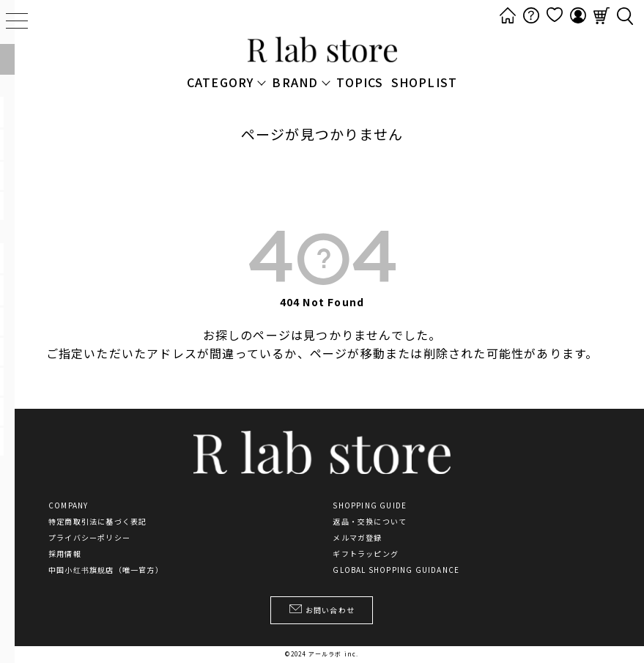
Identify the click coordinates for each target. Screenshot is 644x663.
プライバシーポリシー (89, 538)
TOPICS (360, 82)
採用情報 (65, 554)
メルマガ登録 (357, 538)
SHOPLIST (425, 82)
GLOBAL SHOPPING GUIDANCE (396, 570)
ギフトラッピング (366, 554)
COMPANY (68, 505)
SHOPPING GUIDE (370, 505)
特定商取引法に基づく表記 (97, 522)
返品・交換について (370, 522)
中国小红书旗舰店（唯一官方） (106, 570)
